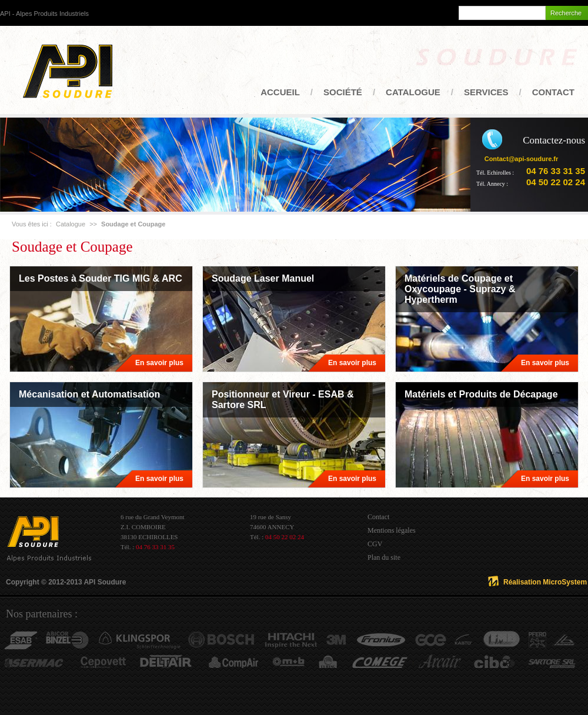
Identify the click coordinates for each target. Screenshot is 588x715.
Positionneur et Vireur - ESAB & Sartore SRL (283, 400)
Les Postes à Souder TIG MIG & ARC (101, 278)
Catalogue (413, 92)
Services (486, 92)
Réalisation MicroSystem (545, 582)
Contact (553, 92)
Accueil (280, 92)
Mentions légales (392, 530)
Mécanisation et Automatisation (89, 394)
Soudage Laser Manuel (263, 278)
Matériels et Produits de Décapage (481, 394)
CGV (375, 544)
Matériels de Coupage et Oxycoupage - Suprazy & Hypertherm (460, 289)
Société (343, 92)
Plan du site (384, 557)
